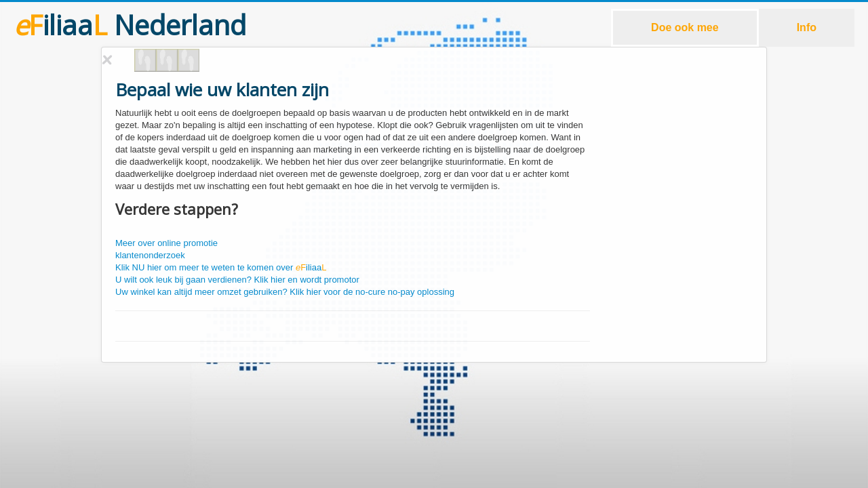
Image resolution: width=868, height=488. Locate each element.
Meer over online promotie (166, 243)
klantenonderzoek (150, 255)
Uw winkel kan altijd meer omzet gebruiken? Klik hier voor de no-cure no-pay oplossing (285, 292)
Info (807, 27)
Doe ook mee (685, 27)
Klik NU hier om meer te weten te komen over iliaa (221, 267)
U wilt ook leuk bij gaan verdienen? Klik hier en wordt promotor (237, 280)
